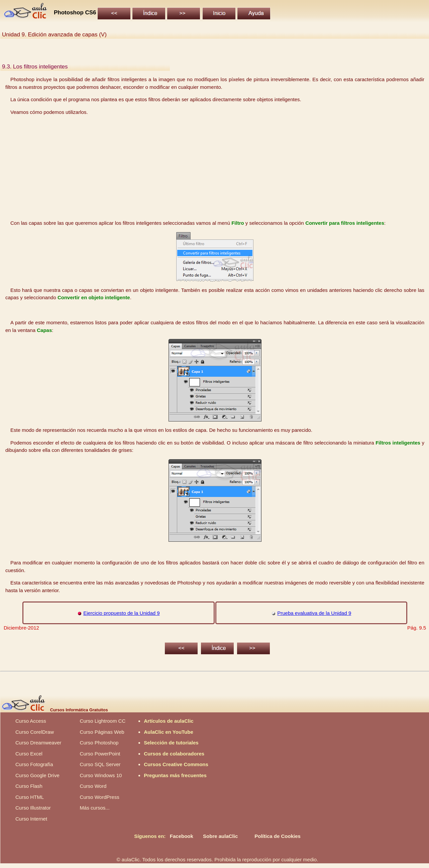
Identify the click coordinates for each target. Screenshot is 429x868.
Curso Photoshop (99, 743)
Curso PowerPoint (100, 754)
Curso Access (31, 721)
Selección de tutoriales (171, 743)
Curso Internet (31, 819)
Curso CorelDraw (35, 732)
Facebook (182, 836)
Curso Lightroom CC (103, 721)
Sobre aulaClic (220, 836)
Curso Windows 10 (101, 775)
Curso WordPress (100, 797)
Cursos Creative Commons (176, 764)
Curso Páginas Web (102, 732)
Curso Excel (29, 754)
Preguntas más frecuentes (175, 775)
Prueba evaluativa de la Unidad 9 (314, 613)
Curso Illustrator (33, 808)
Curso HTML (30, 797)
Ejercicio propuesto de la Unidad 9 (121, 613)
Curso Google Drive (37, 775)
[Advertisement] (215, 168)
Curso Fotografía (34, 764)
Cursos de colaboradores (174, 754)
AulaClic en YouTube (169, 732)
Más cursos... (95, 808)
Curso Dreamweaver (38, 743)
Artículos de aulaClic (169, 721)
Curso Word (93, 786)
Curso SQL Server (100, 764)
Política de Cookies (278, 836)
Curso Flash (29, 786)
